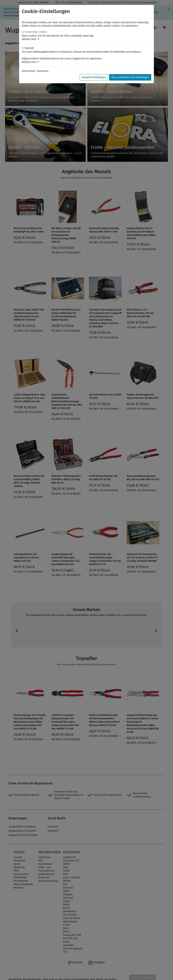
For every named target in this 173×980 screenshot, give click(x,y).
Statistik (29, 48)
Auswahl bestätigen (94, 77)
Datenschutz (28, 71)
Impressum (42, 71)
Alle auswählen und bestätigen (130, 77)
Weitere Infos (30, 39)
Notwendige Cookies (36, 32)
